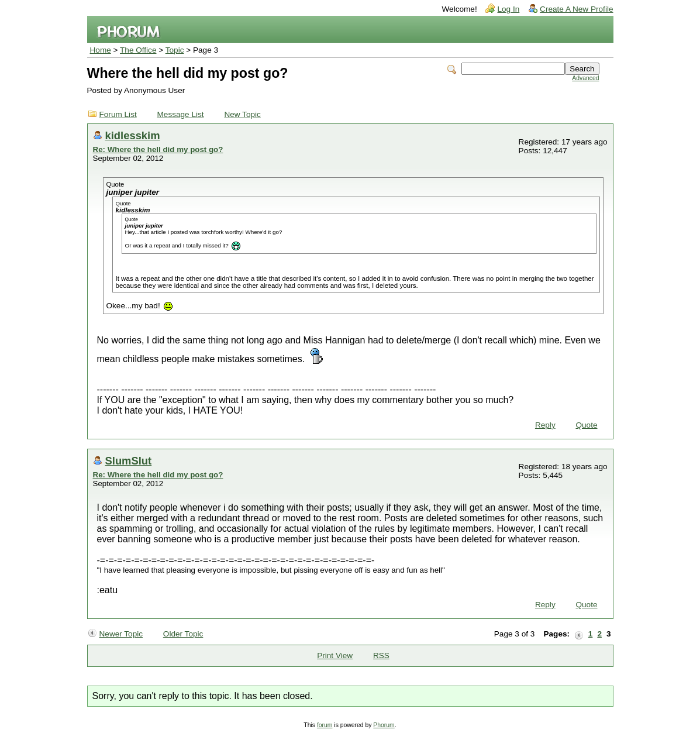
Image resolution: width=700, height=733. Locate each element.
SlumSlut (129, 461)
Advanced (585, 78)
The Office (138, 50)
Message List (181, 114)
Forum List (118, 114)
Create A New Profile (576, 9)
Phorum (384, 725)
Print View (335, 655)
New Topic (242, 114)
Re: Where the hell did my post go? (158, 149)
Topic (175, 50)
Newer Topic (121, 634)
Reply (545, 425)
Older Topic (183, 634)
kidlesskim (133, 135)
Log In (508, 9)
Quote (586, 425)
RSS (381, 655)
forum (325, 725)
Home (101, 50)
